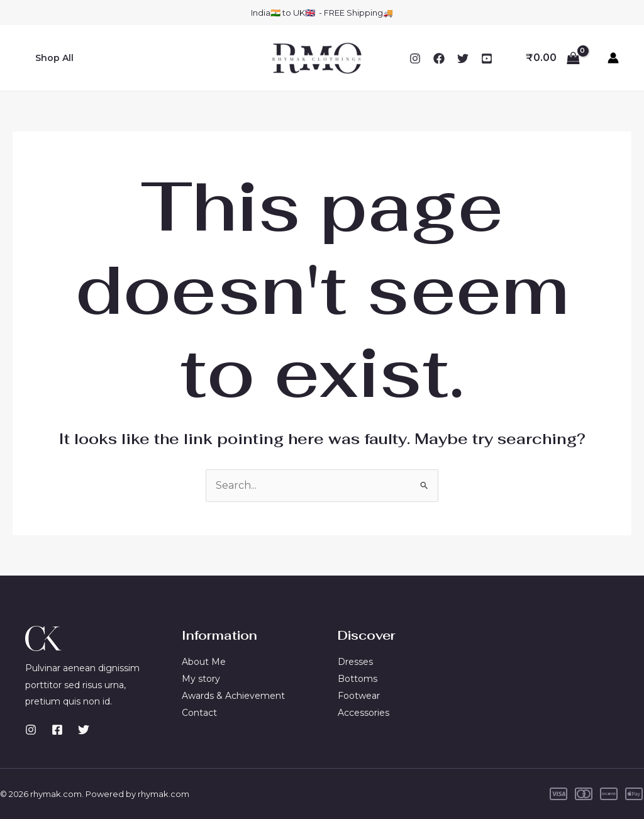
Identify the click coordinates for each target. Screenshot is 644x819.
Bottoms (358, 679)
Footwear (359, 695)
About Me (204, 662)
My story (201, 679)
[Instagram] (415, 58)
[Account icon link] (613, 58)
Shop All (53, 58)
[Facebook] (439, 58)
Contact (199, 712)
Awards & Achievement (233, 695)
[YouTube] (487, 58)
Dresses (355, 662)
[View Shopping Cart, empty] (552, 58)
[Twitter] (463, 58)
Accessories (364, 712)
